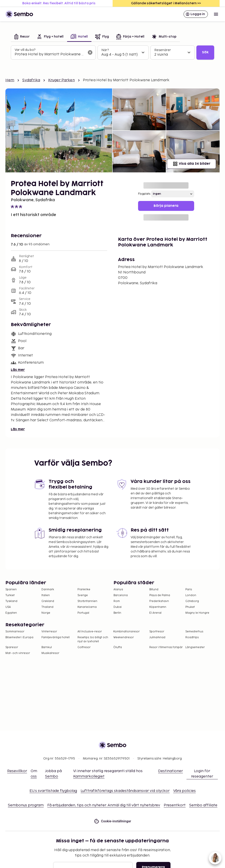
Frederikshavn (159, 601)
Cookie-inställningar (113, 821)
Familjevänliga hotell (56, 637)
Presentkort (175, 805)
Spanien (11, 590)
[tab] (22, 37)
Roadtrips (192, 637)
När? (105, 50)
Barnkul (47, 647)
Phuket (190, 607)
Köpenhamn (158, 607)
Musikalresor (50, 653)
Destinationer (170, 771)
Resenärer (163, 50)
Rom (117, 601)
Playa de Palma (160, 595)
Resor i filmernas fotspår (166, 647)
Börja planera (166, 206)
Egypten (11, 613)
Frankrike (84, 590)
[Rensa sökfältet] (90, 52)
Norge (46, 613)
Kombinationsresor (126, 632)
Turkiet (10, 595)
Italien (46, 595)
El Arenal (155, 613)
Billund (154, 590)
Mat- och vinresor (18, 653)
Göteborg (192, 601)
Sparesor (12, 647)
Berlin (117, 613)
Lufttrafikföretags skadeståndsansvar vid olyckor (125, 791)
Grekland (48, 601)
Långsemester (195, 647)
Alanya (118, 590)
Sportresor (157, 632)
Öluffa (118, 647)
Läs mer (18, 370)
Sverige (83, 595)
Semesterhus (194, 632)
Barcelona (121, 595)
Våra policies (184, 791)
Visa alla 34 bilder (191, 164)
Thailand (47, 607)
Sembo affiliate (203, 805)
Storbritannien (87, 601)
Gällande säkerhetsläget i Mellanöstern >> (166, 3)
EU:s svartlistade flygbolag (53, 791)
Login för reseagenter (202, 774)
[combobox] (50, 54)
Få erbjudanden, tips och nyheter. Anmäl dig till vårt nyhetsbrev (104, 805)
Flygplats (144, 194)
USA (8, 607)
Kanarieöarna (87, 607)
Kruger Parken (61, 80)
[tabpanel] (112, 53)
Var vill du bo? (25, 50)
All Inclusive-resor (90, 632)
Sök (205, 52)
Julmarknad (157, 637)
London (191, 595)
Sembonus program (26, 805)
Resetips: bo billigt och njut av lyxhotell (93, 639)
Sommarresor (15, 632)
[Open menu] (216, 14)
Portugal (83, 613)
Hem (10, 80)
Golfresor (84, 647)
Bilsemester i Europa (19, 637)
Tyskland (11, 601)
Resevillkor (17, 771)
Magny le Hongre (197, 613)
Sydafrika (31, 80)
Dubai (118, 607)
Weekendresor (124, 637)
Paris (189, 590)
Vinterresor (49, 632)
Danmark (48, 590)
